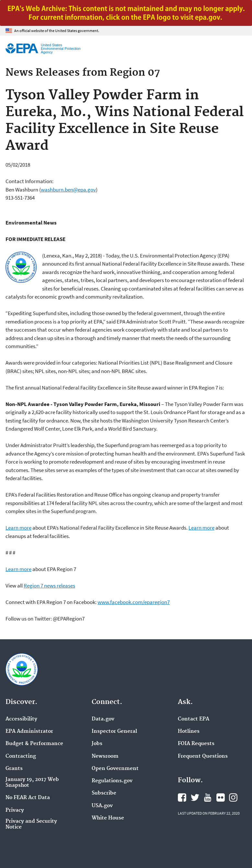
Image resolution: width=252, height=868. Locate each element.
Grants (14, 769)
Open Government (115, 769)
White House (108, 818)
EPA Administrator (29, 731)
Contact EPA (194, 719)
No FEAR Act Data (28, 798)
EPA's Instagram (233, 797)
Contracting (21, 756)
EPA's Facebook (182, 797)
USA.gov (102, 806)
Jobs (97, 744)
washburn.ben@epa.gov (68, 190)
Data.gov (103, 719)
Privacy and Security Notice (31, 824)
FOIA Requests (196, 744)
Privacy (15, 810)
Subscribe (104, 793)
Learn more (18, 528)
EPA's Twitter (195, 797)
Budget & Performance (34, 744)
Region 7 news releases (49, 586)
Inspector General (114, 731)
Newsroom (105, 756)
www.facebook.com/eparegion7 (134, 602)
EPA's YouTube (208, 797)
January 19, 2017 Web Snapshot (32, 783)
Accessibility (21, 719)
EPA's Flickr (221, 797)
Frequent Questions (203, 756)
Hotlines (189, 731)
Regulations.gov (112, 781)
